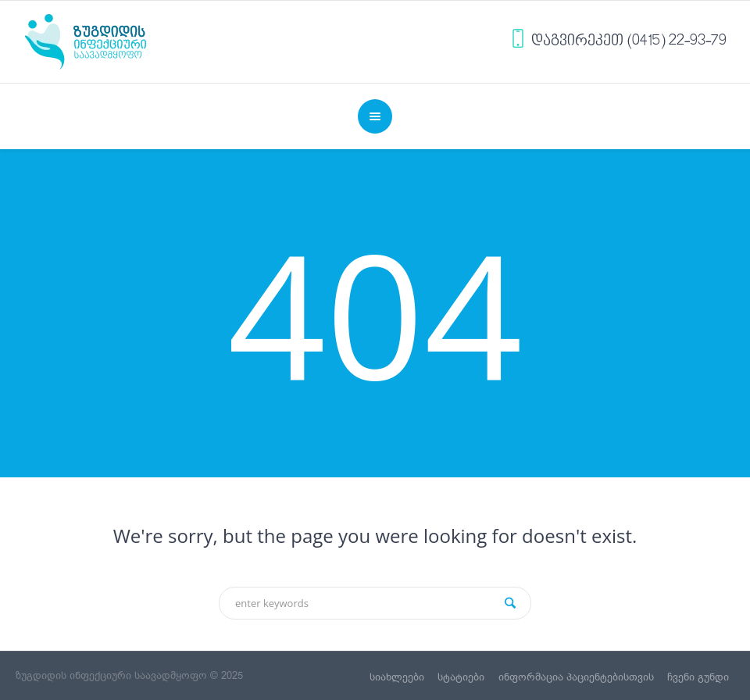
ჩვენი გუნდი (698, 677)
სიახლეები (397, 677)
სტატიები (461, 677)
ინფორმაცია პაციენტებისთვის (576, 677)
